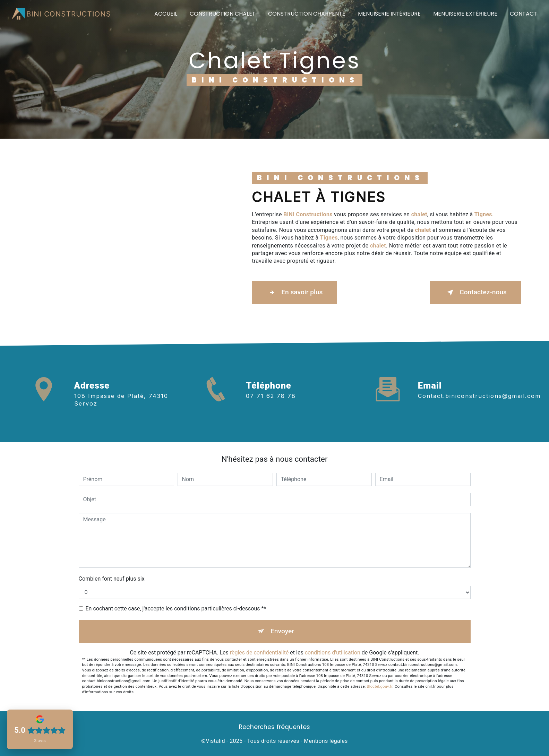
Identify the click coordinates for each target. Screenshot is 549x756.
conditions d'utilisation (333, 653)
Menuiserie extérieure (465, 14)
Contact (524, 14)
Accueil (166, 14)
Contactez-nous (475, 293)
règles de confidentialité (259, 653)
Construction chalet (223, 14)
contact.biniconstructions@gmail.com (479, 386)
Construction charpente (307, 14)
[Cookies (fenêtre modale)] (2, 752)
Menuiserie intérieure (389, 14)
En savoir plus (294, 293)
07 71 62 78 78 (271, 406)
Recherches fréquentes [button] (274, 727)
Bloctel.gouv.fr (380, 687)
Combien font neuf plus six (112, 579)
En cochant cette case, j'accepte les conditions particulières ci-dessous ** (176, 609)
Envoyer (282, 631)
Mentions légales (326, 741)
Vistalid (215, 741)
